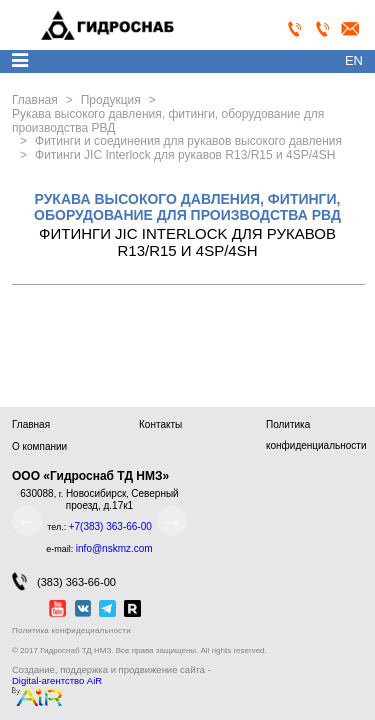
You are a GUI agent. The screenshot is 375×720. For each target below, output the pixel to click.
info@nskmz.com (114, 548)
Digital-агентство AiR (57, 680)
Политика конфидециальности (71, 630)
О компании (39, 446)
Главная (31, 424)
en (354, 60)
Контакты (160, 424)
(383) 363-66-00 (64, 581)
